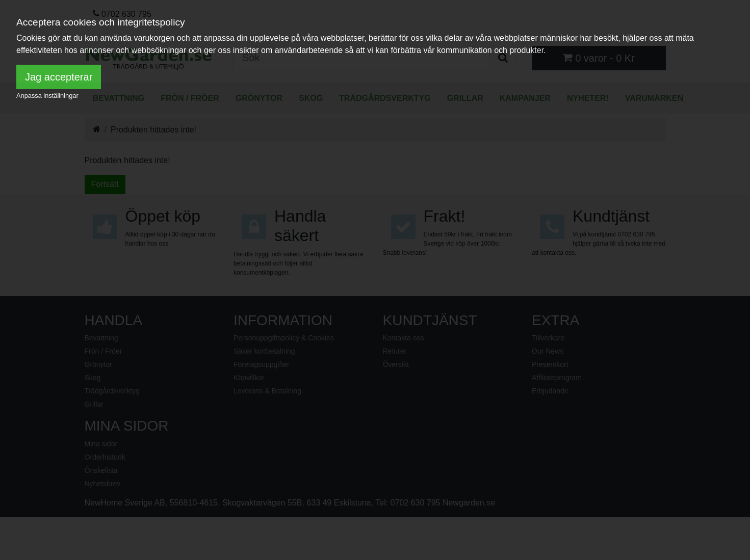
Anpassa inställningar (47, 96)
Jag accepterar (59, 77)
